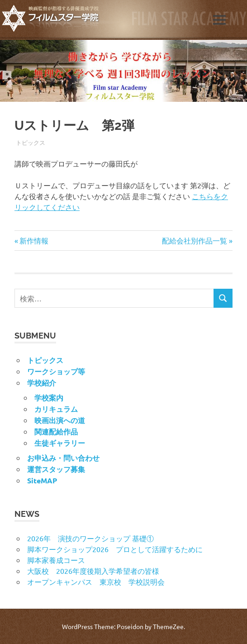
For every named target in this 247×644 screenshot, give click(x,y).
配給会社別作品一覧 (195, 240)
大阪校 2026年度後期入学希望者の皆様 (93, 571)
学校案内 (49, 398)
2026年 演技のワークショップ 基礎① (90, 538)
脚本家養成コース (56, 560)
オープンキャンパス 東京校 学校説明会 (96, 582)
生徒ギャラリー (60, 443)
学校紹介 (42, 383)
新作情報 (34, 240)
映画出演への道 (60, 420)
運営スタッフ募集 (56, 469)
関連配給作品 (56, 432)
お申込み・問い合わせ (63, 458)
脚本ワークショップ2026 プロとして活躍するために (115, 549)
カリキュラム (56, 409)
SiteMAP (42, 480)
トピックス (31, 142)
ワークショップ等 (56, 371)
